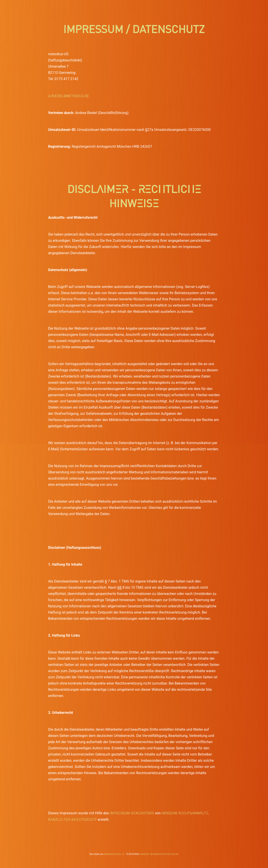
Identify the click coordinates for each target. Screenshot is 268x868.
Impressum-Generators (132, 813)
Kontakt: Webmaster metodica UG (159, 854)
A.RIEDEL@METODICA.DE (69, 96)
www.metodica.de (114, 854)
